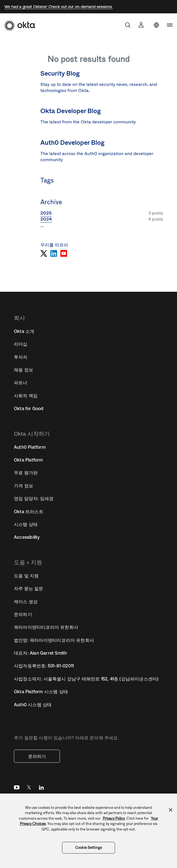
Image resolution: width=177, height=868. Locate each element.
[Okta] (20, 26)
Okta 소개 (24, 331)
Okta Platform (29, 460)
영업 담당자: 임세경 (34, 498)
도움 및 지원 (26, 576)
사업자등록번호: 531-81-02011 (44, 666)
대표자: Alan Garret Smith (40, 653)
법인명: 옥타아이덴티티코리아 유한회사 (54, 640)
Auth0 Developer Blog (72, 143)
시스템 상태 (26, 524)
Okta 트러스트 (29, 512)
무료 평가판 (26, 473)
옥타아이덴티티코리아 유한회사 (46, 627)
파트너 (21, 383)
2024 (46, 219)
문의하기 (37, 756)
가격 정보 (24, 486)
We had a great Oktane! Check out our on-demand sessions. (59, 7)
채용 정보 (24, 370)
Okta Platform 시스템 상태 (41, 692)
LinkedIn (41, 789)
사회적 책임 (26, 396)
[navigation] (170, 25)
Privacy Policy (114, 818)
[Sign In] (141, 25)
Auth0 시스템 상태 (33, 705)
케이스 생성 (26, 602)
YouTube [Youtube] (17, 789)
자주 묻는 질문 (29, 588)
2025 (46, 213)
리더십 (21, 344)
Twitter (29, 789)
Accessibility (27, 537)
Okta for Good (29, 408)
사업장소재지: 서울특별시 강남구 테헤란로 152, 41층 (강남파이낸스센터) (86, 679)
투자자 (21, 357)
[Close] (171, 810)
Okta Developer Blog (71, 111)
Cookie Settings (88, 848)
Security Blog (60, 73)
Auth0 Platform (30, 447)
